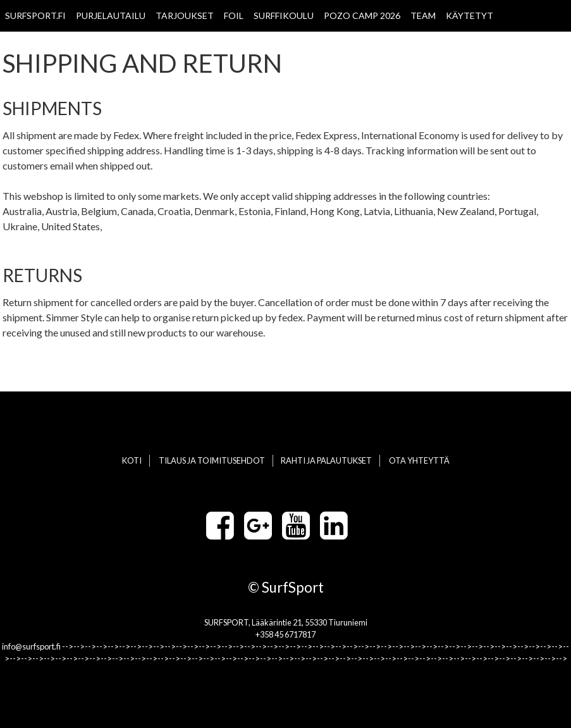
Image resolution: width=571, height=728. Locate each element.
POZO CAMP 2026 (362, 15)
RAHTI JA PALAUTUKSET (326, 460)
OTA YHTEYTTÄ (114, 47)
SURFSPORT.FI (35, 15)
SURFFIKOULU (284, 15)
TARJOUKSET (185, 15)
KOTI (132, 460)
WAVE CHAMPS (37, 47)
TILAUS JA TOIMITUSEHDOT (212, 460)
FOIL (234, 15)
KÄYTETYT (470, 15)
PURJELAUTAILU (111, 15)
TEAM (423, 15)
